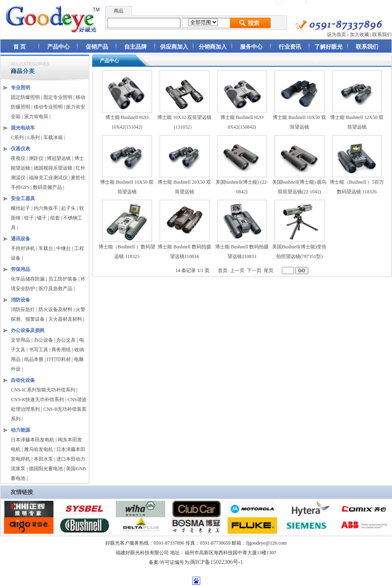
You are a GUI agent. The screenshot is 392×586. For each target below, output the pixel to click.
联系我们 (382, 35)
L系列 (34, 137)
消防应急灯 (23, 309)
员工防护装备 (63, 279)
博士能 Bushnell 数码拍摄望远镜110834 (184, 248)
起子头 (68, 208)
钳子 (29, 218)
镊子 (42, 218)
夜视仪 (18, 158)
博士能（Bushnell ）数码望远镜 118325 (127, 248)
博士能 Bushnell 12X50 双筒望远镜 (357, 119)
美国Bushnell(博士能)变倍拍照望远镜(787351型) (299, 248)
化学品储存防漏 (28, 279)
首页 (223, 270)
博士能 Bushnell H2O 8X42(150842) (242, 119)
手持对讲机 (23, 248)
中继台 (64, 248)
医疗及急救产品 (56, 289)
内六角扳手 (46, 208)
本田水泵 (43, 459)
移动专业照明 (48, 107)
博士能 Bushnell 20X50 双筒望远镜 (184, 184)
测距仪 (36, 158)
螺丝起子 (21, 208)
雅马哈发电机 (39, 449)
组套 (55, 218)
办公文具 (66, 340)
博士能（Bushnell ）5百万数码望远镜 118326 (357, 184)
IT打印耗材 (58, 359)
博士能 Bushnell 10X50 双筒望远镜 (299, 119)
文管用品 (21, 340)
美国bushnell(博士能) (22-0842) (242, 184)
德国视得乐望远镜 (53, 168)
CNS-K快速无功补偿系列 (37, 400)
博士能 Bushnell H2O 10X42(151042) (127, 119)
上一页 (237, 270)
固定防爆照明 (25, 97)
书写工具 (39, 350)
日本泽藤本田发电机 (33, 440)
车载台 (46, 248)
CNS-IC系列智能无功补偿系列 (43, 390)
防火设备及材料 (55, 309)
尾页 (269, 270)
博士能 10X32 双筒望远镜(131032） (184, 119)
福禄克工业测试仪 (48, 178)
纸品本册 (34, 359)
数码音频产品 (47, 187)
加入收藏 (359, 35)
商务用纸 (61, 350)
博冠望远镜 (59, 158)
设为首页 (337, 35)
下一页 (254, 270)
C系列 (17, 137)
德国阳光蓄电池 (46, 469)
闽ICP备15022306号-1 (217, 562)
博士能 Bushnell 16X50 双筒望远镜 (127, 184)
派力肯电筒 (36, 117)
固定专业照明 (58, 97)
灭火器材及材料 (65, 319)
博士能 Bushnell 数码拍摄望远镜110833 (242, 248)
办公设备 (43, 340)
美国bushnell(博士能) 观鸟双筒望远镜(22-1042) (300, 184)
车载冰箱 (53, 137)
